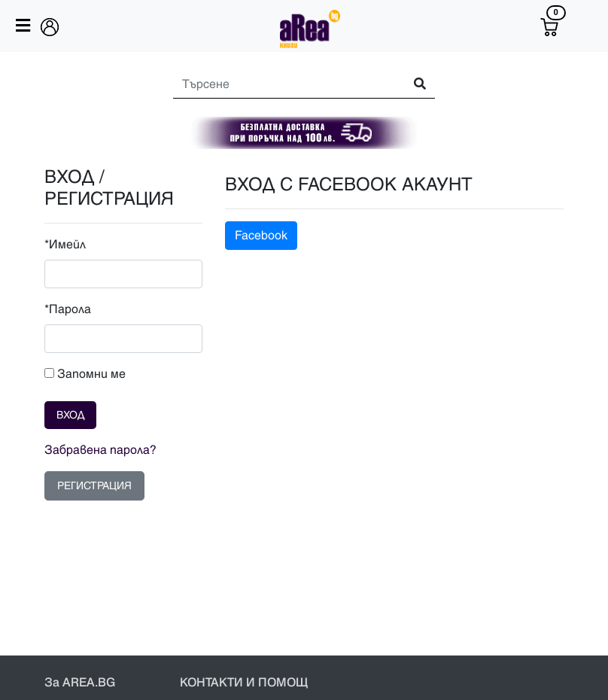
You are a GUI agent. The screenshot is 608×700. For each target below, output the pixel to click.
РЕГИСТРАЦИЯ (94, 486)
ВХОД (70, 415)
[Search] (282, 84)
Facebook (261, 236)
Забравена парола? (100, 450)
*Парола (68, 309)
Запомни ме (85, 374)
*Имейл (65, 245)
